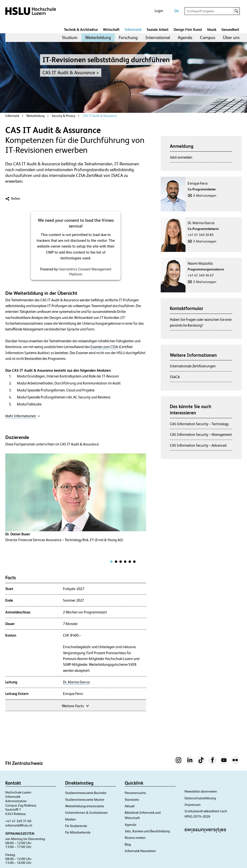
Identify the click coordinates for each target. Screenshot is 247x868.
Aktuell (130, 806)
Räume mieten (135, 838)
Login (159, 11)
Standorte (132, 800)
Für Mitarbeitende (78, 832)
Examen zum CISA (104, 347)
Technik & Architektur (81, 30)
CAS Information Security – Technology (199, 424)
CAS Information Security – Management (201, 434)
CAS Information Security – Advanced (198, 445)
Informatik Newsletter (140, 851)
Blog (128, 844)
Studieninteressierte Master (85, 800)
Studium (70, 37)
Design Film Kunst (188, 30)
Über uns (231, 37)
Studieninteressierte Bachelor (86, 793)
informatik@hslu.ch (19, 825)
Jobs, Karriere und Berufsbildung (147, 831)
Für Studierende (76, 826)
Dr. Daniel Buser (18, 534)
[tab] (111, 562)
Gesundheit (230, 30)
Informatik (133, 30)
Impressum (193, 805)
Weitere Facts (76, 705)
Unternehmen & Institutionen (86, 813)
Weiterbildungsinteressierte (85, 806)
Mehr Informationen (23, 416)
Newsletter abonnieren (201, 791)
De (177, 11)
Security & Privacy (63, 116)
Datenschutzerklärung (200, 798)
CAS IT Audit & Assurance (99, 116)
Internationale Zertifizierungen (193, 366)
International (158, 37)
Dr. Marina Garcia (76, 682)
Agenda (185, 37)
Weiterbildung (98, 37)
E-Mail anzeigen (205, 195)
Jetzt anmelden (181, 157)
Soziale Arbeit (158, 30)
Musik (212, 30)
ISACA (175, 377)
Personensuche (135, 793)
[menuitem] (70, 38)
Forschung (128, 37)
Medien (71, 819)
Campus (208, 37)
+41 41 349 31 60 (18, 821)
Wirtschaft (111, 30)
